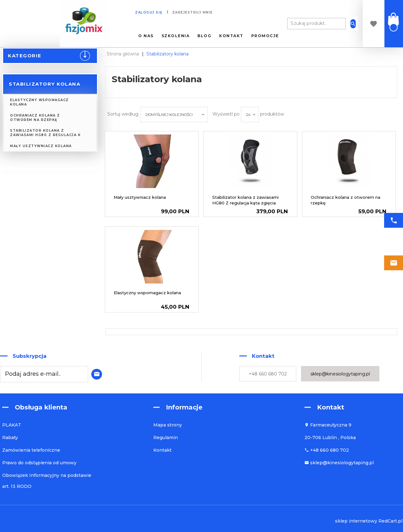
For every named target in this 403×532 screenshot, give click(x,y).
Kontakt (231, 36)
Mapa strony (168, 425)
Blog (204, 36)
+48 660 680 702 (268, 374)
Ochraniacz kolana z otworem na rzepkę (35, 118)
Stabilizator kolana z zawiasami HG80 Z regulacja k (45, 133)
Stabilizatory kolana (45, 84)
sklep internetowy (356, 521)
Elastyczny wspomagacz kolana (40, 102)
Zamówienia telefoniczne (31, 450)
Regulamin (166, 438)
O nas (146, 36)
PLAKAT (12, 425)
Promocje (265, 36)
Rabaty (10, 438)
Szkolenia (176, 36)
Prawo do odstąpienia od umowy (39, 463)
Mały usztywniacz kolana (41, 146)
